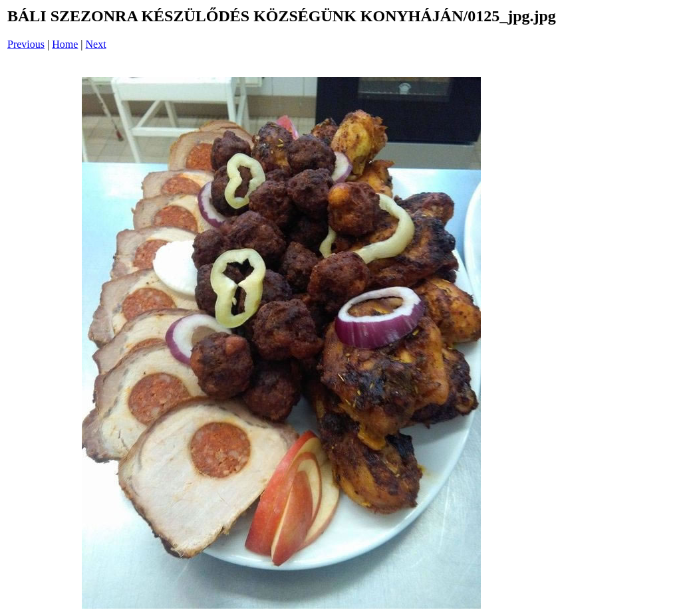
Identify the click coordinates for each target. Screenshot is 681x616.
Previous (26, 44)
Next (96, 44)
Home (65, 44)
